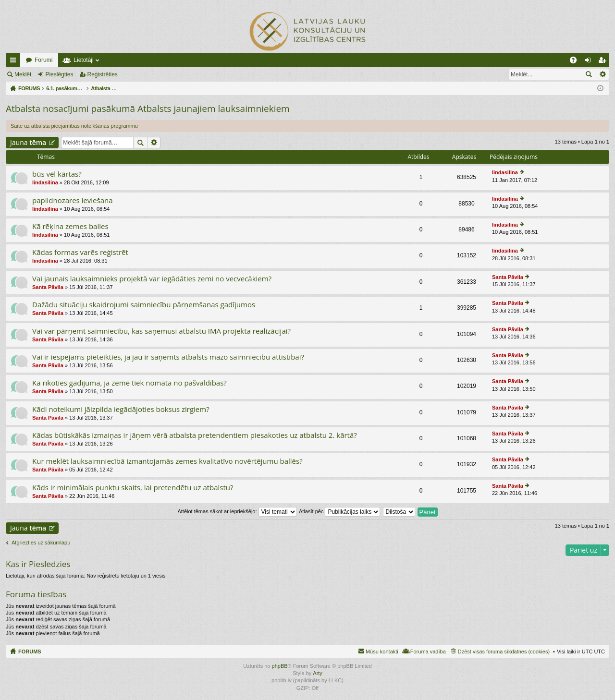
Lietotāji (83, 60)
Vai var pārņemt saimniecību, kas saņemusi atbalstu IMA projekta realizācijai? (161, 331)
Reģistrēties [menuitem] (604, 62)
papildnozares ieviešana (73, 200)
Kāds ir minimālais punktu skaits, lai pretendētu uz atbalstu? (133, 488)
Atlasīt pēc (339, 511)
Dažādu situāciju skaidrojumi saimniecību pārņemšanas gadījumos (144, 305)
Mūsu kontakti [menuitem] (382, 652)
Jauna (28, 142)
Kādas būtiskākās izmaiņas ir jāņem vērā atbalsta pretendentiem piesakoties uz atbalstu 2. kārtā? (195, 435)
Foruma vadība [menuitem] (428, 652)
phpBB (280, 666)
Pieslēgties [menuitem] (590, 62)
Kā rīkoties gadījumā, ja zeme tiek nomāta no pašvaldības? (129, 383)
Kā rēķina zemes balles (70, 226)
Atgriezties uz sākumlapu (41, 543)
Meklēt (23, 74)
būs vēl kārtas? (57, 174)
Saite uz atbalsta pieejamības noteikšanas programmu (74, 126)
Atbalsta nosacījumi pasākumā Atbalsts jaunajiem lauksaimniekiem (148, 109)
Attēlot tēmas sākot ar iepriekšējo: (237, 511)
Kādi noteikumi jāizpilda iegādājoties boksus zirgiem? (121, 409)
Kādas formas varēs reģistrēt (80, 252)
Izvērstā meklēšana (602, 74)
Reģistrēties (103, 74)
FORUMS (30, 652)
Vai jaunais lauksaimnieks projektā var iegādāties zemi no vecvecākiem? (152, 279)
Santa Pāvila (48, 287)
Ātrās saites (15, 62)
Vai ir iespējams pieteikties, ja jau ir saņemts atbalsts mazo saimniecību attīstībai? (168, 357)
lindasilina (45, 182)
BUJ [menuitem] (576, 62)
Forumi (43, 60)
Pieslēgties (59, 74)
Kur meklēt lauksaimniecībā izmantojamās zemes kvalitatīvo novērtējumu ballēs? (167, 461)
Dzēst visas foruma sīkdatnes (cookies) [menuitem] (504, 652)
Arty (318, 673)
